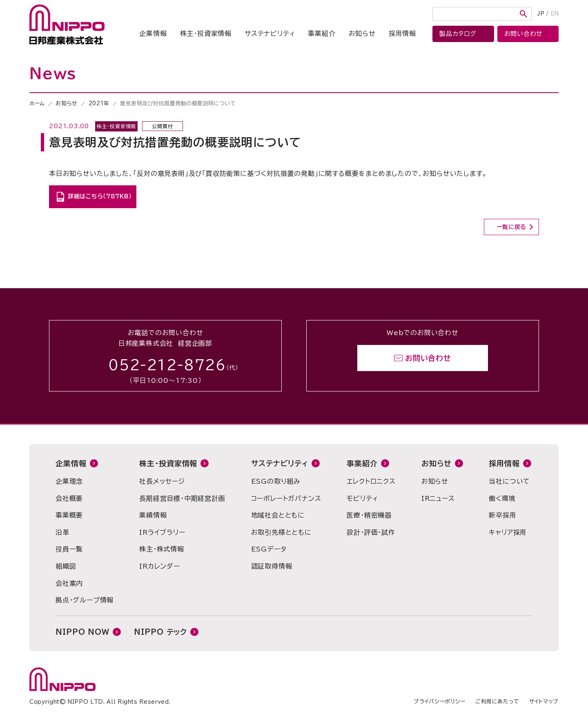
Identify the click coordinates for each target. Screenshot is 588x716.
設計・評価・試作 (371, 532)
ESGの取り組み (276, 481)
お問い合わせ (428, 358)
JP (541, 14)
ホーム (37, 103)
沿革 (62, 532)
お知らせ (362, 33)
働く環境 (502, 498)
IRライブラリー (162, 532)
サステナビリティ (270, 33)
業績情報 (153, 515)
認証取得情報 (272, 566)
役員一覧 (69, 549)
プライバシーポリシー (440, 702)
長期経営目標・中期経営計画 (182, 498)
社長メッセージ (162, 481)
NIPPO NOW (82, 632)
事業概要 (69, 515)
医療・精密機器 (369, 515)
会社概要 (69, 498)
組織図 (66, 566)
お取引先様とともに (281, 532)
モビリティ (362, 498)
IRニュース (438, 498)
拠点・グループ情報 (85, 600)
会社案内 (69, 583)
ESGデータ (269, 549)
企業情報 (153, 33)
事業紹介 (322, 33)
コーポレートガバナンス (286, 498)
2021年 (99, 103)
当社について (509, 481)
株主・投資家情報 (206, 33)
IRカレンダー (160, 566)
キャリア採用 (508, 532)
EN (555, 14)
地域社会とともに (278, 515)
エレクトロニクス (371, 481)
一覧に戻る (512, 227)
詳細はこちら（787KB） (100, 196)
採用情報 (402, 33)
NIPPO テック (160, 632)
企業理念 (69, 481)
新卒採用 (502, 515)
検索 (523, 14)
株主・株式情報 (162, 549)
